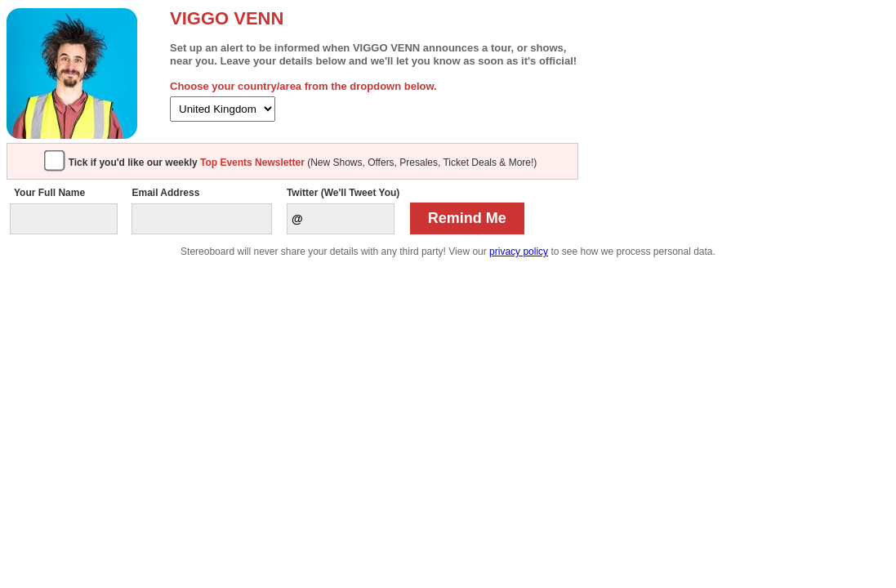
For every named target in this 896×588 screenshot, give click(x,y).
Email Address (165, 193)
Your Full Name (49, 193)
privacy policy (519, 252)
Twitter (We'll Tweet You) (343, 193)
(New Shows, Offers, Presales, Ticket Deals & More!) (303, 163)
